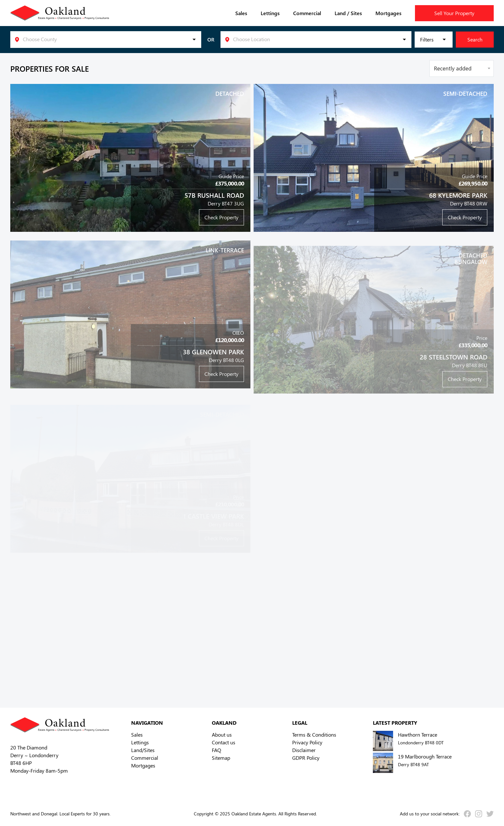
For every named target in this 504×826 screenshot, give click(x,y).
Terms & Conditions (314, 735)
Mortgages (388, 13)
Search (475, 39)
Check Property (221, 217)
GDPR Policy (306, 758)
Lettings (270, 13)
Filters (427, 39)
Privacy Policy (307, 742)
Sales (241, 13)
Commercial (307, 13)
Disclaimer (304, 750)
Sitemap (221, 758)
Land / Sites (348, 13)
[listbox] (106, 40)
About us (222, 735)
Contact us (224, 742)
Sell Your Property (454, 13)
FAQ (216, 750)
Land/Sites (143, 750)
